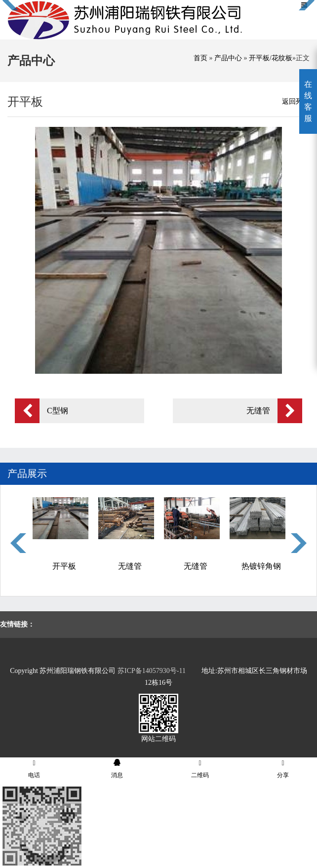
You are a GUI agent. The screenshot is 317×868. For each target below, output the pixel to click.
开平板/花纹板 (271, 58)
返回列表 (296, 101)
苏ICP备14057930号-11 (152, 671)
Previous (18, 543)
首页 (200, 58)
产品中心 (228, 58)
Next (299, 543)
